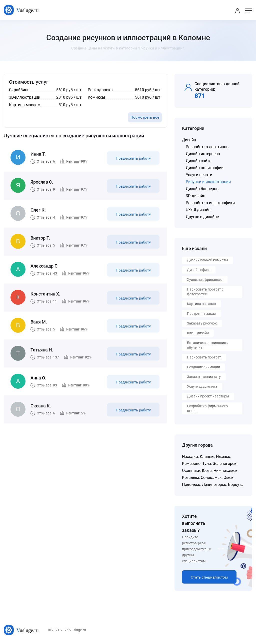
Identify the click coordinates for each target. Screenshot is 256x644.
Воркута (236, 484)
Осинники (191, 471)
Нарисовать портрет (204, 357)
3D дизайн (195, 196)
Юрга (207, 471)
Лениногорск (214, 484)
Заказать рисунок (202, 323)
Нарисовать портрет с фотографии (205, 292)
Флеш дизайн (198, 333)
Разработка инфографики (210, 203)
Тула (207, 464)
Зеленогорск (225, 464)
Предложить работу (133, 158)
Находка (190, 457)
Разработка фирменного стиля (207, 408)
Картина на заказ (201, 304)
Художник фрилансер (205, 280)
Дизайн (189, 140)
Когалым (190, 478)
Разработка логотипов (207, 147)
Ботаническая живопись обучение (207, 345)
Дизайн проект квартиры (208, 396)
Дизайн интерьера (203, 154)
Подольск (191, 484)
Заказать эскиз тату (204, 377)
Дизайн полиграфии (205, 168)
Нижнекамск (225, 471)
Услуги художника (202, 386)
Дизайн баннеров (202, 189)
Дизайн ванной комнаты (207, 260)
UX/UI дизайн (198, 210)
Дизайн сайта (199, 161)
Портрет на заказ (201, 314)
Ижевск (223, 457)
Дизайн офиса (199, 270)
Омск (228, 478)
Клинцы (207, 457)
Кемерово (191, 464)
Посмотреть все (145, 117)
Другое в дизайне (202, 217)
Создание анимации (203, 367)
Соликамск (211, 478)
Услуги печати (199, 175)
